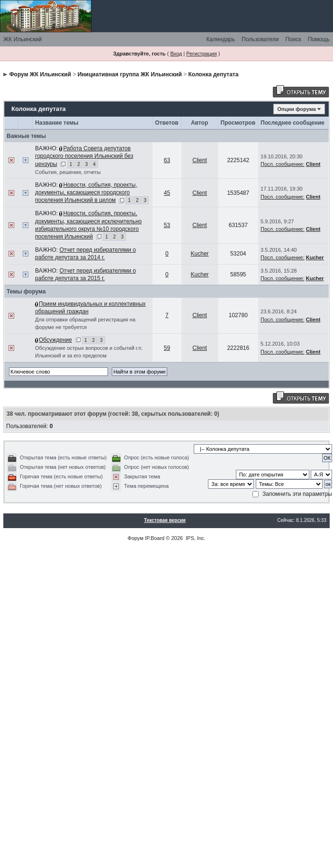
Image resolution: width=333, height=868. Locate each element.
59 (167, 348)
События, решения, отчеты (68, 172)
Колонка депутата (214, 74)
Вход (176, 54)
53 (167, 225)
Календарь (220, 39)
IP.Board (155, 538)
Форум (135, 538)
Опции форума (297, 109)
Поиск (293, 39)
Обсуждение (55, 340)
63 (167, 160)
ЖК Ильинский (22, 39)
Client (200, 160)
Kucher (200, 254)
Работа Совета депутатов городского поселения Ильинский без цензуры (84, 156)
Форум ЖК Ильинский (40, 74)
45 (167, 193)
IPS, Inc (195, 538)
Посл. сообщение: (283, 164)
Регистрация (201, 54)
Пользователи (260, 39)
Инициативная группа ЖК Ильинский (130, 74)
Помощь (319, 39)
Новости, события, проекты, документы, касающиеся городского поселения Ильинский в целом (86, 192)
